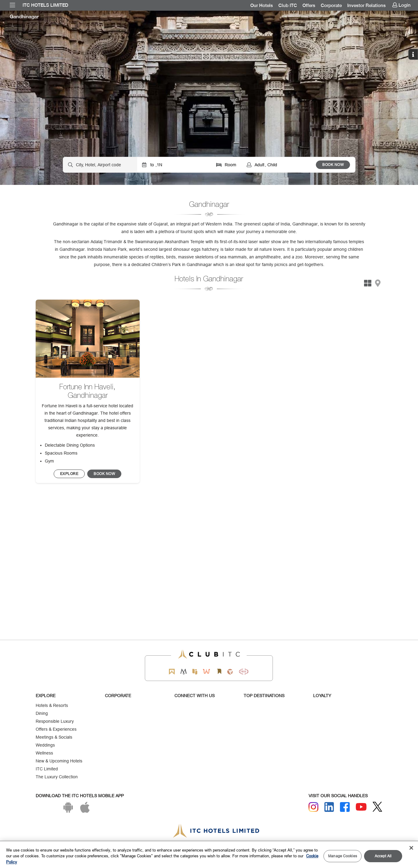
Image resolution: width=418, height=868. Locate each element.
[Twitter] (377, 807)
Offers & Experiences (56, 729)
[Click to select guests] (279, 165)
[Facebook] (345, 807)
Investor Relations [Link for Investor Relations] (366, 5)
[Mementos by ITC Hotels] (183, 672)
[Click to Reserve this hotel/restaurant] (104, 474)
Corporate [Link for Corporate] (331, 5)
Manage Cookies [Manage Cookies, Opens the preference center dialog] (343, 856)
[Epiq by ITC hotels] (195, 672)
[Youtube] (361, 807)
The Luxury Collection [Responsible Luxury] (57, 777)
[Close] (411, 848)
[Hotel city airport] (100, 165)
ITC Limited (47, 769)
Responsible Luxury (55, 721)
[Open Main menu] (13, 5)
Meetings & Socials (54, 737)
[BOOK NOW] (69, 474)
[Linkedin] (329, 807)
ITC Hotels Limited (45, 5)
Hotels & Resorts (52, 705)
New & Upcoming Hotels (59, 761)
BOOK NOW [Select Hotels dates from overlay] (333, 165)
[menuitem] (13, 5)
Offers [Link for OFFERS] (309, 5)
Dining (42, 713)
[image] (88, 339)
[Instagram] (313, 807)
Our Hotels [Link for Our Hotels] (262, 5)
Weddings (45, 745)
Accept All (383, 856)
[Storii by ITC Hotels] (219, 672)
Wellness (44, 753)
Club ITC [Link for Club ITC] (288, 5)
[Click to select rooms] (227, 165)
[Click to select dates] (174, 165)
